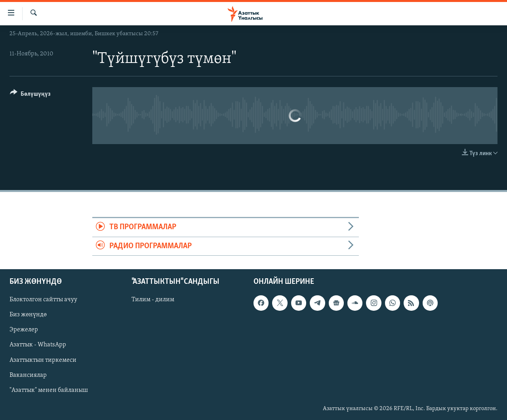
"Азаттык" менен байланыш (49, 390)
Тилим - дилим (153, 300)
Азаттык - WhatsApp (38, 345)
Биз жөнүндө (28, 315)
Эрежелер (24, 330)
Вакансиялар (28, 375)
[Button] (30, 95)
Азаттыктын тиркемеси (43, 360)
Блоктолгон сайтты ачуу (43, 300)
